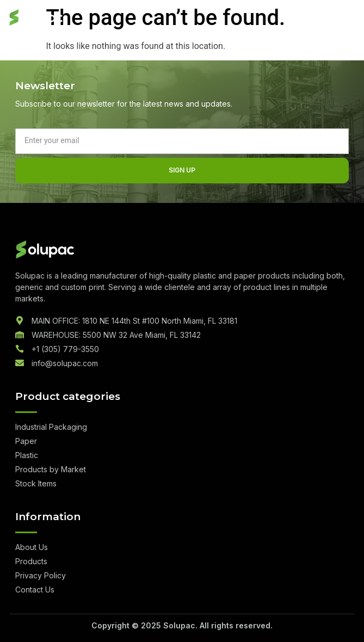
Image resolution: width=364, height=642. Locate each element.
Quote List (309, 18)
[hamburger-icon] (345, 18)
